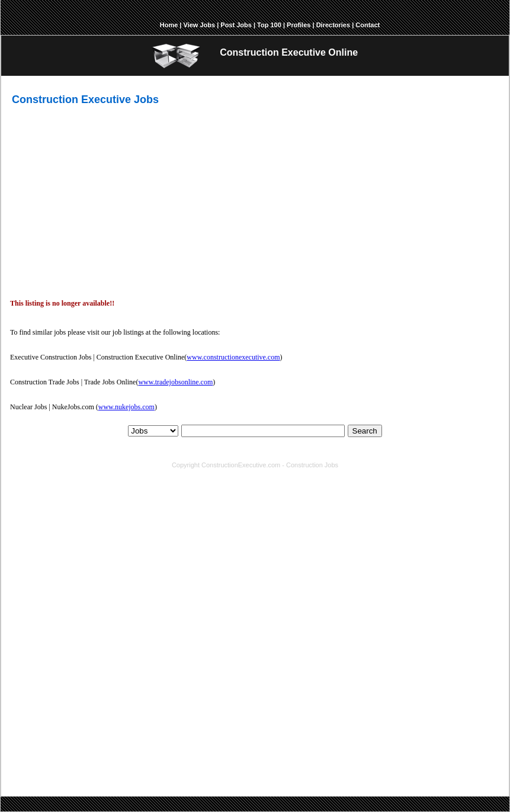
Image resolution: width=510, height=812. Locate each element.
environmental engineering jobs (123, 711)
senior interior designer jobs (391, 719)
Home (169, 25)
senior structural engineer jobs (179, 727)
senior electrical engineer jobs (227, 719)
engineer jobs (48, 711)
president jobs (307, 711)
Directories (333, 25)
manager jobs (459, 702)
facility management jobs (358, 702)
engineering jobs (231, 702)
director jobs (260, 711)
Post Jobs (236, 25)
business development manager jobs (390, 711)
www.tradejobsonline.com (175, 382)
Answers (297, 451)
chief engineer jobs (311, 719)
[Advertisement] (260, 198)
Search (365, 431)
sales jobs (418, 702)
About (137, 451)
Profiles (299, 25)
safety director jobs (96, 727)
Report (327, 451)
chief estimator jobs (206, 711)
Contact (368, 25)
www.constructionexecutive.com (233, 357)
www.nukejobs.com (126, 407)
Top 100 (269, 25)
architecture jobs (288, 702)
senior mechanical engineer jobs (123, 719)
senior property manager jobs (349, 727)
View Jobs (200, 25)
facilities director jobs (264, 727)
